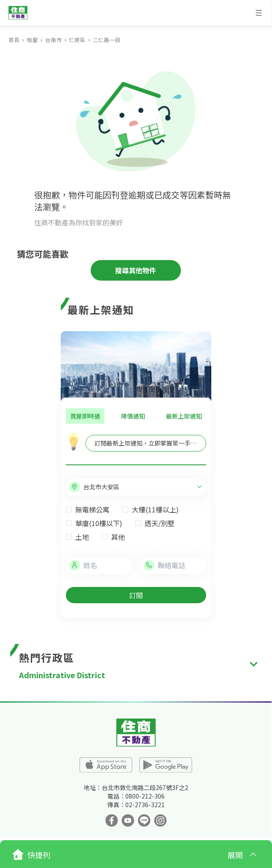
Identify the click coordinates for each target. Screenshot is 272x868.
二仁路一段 (107, 40)
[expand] (254, 664)
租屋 (33, 40)
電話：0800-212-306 (136, 796)
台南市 (54, 40)
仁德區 (77, 40)
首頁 (14, 40)
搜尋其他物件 (136, 270)
